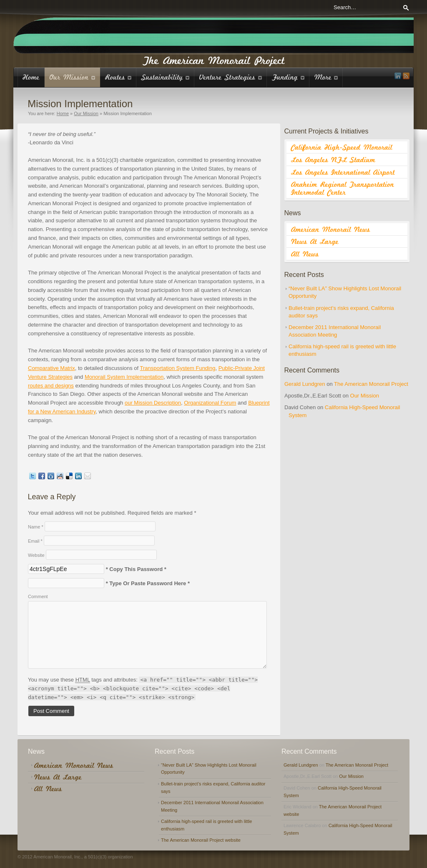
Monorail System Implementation (124, 377)
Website (36, 555)
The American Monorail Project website (201, 840)
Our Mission (86, 113)
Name (36, 527)
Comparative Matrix (51, 368)
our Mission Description (153, 403)
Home (63, 113)
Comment (38, 596)
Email (35, 541)
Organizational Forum (210, 403)
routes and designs (51, 386)
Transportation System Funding (178, 368)
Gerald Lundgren (305, 384)
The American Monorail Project (371, 384)
